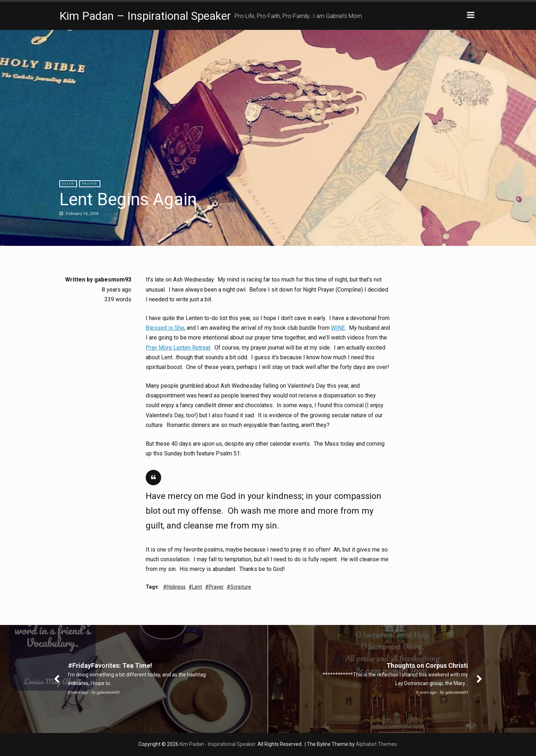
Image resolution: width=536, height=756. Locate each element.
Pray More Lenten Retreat (178, 348)
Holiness (176, 587)
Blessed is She (165, 328)
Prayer (90, 184)
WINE (338, 328)
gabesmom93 (113, 280)
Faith (68, 184)
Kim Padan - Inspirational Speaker (217, 744)
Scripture (241, 587)
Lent (197, 587)
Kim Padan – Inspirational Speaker (145, 16)
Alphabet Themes (376, 744)
